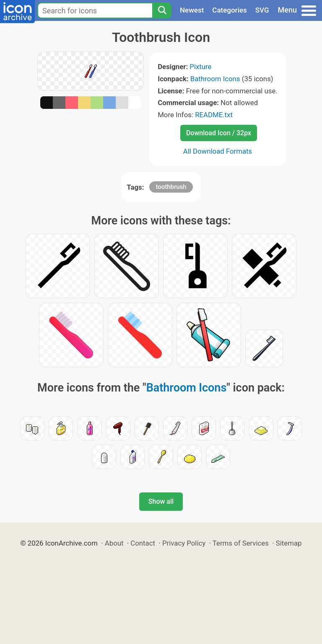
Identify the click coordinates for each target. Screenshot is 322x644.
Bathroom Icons (215, 79)
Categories (230, 10)
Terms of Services (241, 543)
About (114, 543)
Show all (161, 501)
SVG (262, 10)
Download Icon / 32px (219, 133)
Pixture (200, 67)
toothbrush (171, 187)
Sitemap (289, 543)
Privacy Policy (184, 543)
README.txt (214, 115)
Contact (143, 543)
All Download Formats (218, 151)
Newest (192, 10)
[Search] (162, 10)
